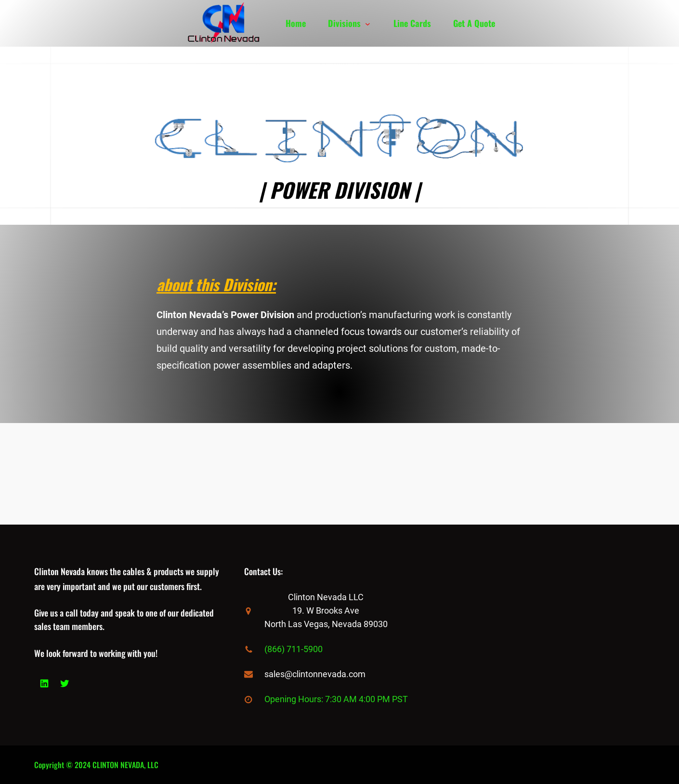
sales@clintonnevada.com (315, 674)
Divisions (344, 23)
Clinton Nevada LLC (326, 597)
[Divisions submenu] (368, 23)
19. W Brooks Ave (326, 610)
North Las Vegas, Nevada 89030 (326, 624)
